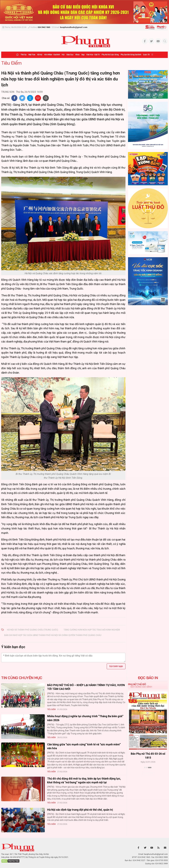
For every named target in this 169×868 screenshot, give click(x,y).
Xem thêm (148, 773)
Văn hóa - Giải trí (93, 55)
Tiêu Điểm (11, 63)
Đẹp (83, 55)
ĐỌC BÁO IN (148, 678)
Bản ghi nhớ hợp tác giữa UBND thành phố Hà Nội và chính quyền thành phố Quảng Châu (53, 635)
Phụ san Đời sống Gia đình (131, 55)
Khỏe (77, 55)
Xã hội (40, 55)
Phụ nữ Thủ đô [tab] (137, 684)
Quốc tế (146, 55)
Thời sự (24, 55)
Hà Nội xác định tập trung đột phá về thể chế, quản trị (80, 810)
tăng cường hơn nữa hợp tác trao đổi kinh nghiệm (92, 630)
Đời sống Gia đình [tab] (141, 687)
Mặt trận (32, 55)
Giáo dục (70, 55)
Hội (63, 55)
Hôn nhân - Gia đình (52, 55)
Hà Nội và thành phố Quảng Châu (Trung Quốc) (33, 630)
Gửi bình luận (116, 666)
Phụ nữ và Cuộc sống (110, 55)
